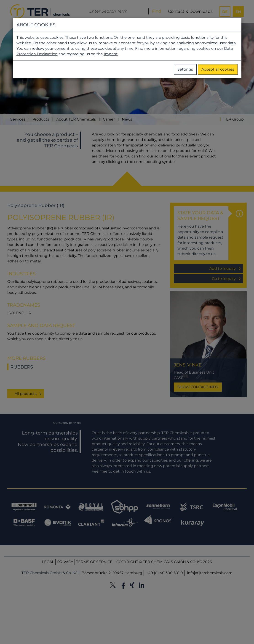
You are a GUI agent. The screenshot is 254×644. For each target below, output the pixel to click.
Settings (185, 69)
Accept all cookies (218, 69)
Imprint (111, 54)
